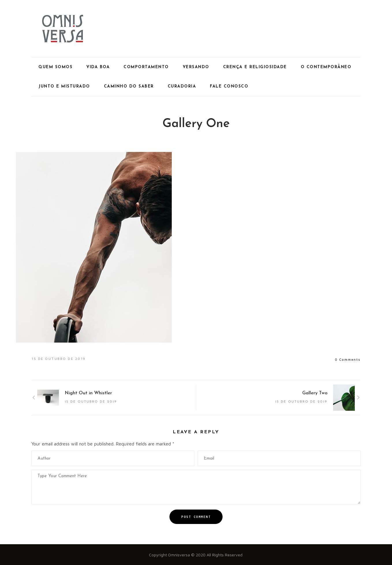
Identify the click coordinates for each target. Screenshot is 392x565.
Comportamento (146, 67)
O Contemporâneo (326, 67)
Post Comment (196, 517)
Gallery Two (315, 393)
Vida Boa (98, 67)
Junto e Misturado (64, 87)
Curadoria (182, 87)
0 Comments (348, 359)
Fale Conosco (229, 87)
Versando (196, 67)
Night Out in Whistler (88, 393)
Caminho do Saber (129, 87)
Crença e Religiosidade (255, 67)
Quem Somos (55, 67)
